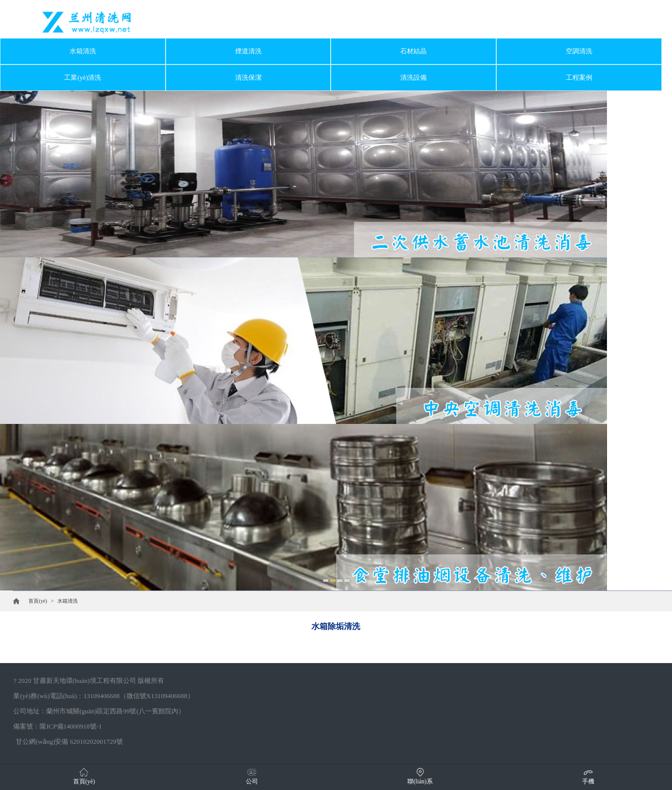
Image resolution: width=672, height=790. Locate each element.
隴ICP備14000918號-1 (71, 726)
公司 (252, 776)
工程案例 (579, 77)
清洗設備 (413, 77)
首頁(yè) (38, 601)
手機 (588, 776)
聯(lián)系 (420, 776)
